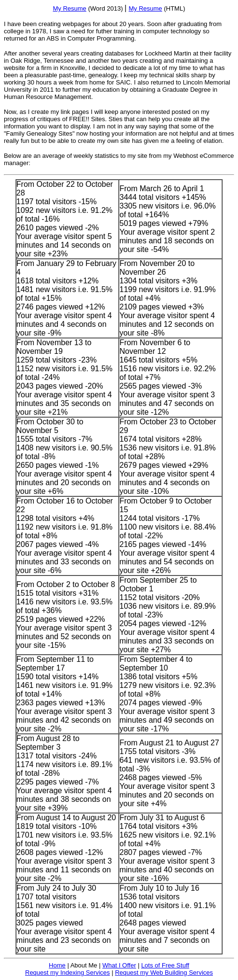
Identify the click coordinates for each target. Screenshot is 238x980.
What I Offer (119, 965)
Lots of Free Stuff (165, 965)
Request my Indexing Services (68, 973)
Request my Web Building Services (164, 973)
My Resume (69, 8)
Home (57, 965)
